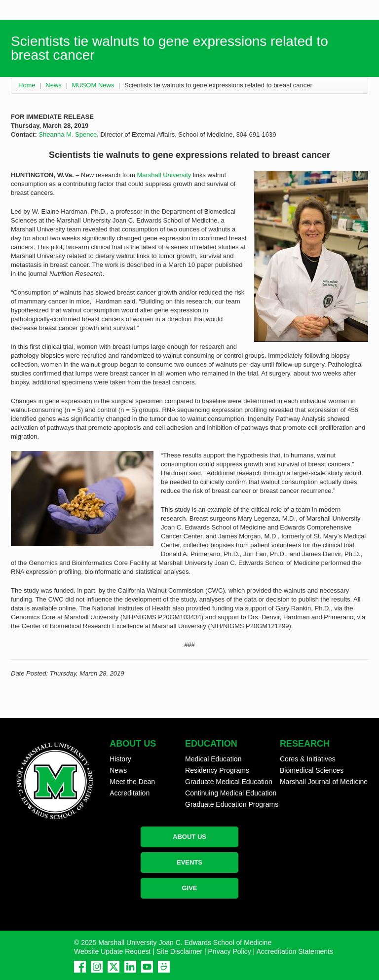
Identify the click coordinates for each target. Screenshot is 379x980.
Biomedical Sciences (312, 770)
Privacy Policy (230, 951)
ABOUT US (189, 837)
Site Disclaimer (179, 951)
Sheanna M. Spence (68, 134)
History (120, 759)
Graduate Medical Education (229, 782)
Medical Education (213, 759)
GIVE (189, 888)
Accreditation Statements (295, 951)
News (54, 85)
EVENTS (189, 862)
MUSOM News (93, 85)
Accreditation (130, 793)
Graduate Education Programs (232, 804)
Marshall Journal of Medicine (324, 782)
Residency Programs (217, 770)
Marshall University (164, 175)
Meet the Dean (132, 782)
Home (27, 85)
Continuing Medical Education (231, 793)
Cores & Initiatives (308, 759)
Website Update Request (112, 951)
